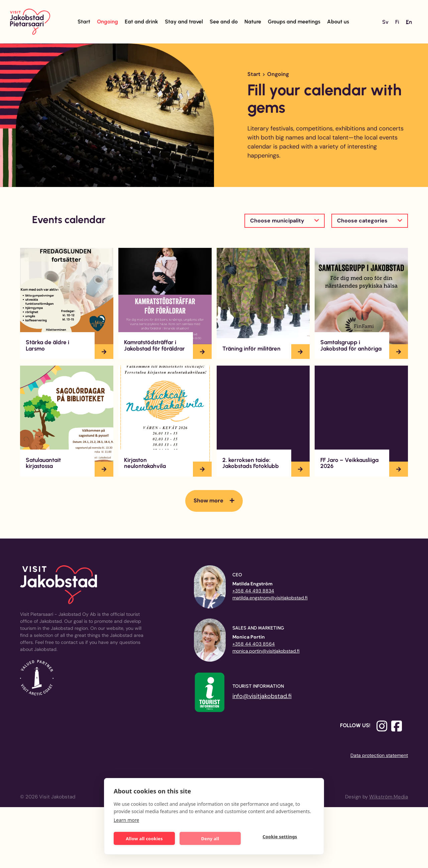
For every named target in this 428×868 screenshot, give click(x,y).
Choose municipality (277, 221)
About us (338, 22)
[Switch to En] (409, 22)
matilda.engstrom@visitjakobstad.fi (270, 598)
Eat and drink (141, 22)
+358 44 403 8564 (254, 644)
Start (84, 22)
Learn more (126, 819)
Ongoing (108, 22)
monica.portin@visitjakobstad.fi (266, 651)
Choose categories (362, 221)
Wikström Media (389, 797)
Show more (208, 501)
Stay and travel (184, 22)
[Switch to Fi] (397, 22)
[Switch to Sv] (385, 22)
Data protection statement (379, 755)
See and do (224, 22)
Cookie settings (282, 838)
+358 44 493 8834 (253, 591)
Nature (253, 22)
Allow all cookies (146, 837)
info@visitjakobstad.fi (262, 696)
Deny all (214, 837)
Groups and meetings (294, 22)
